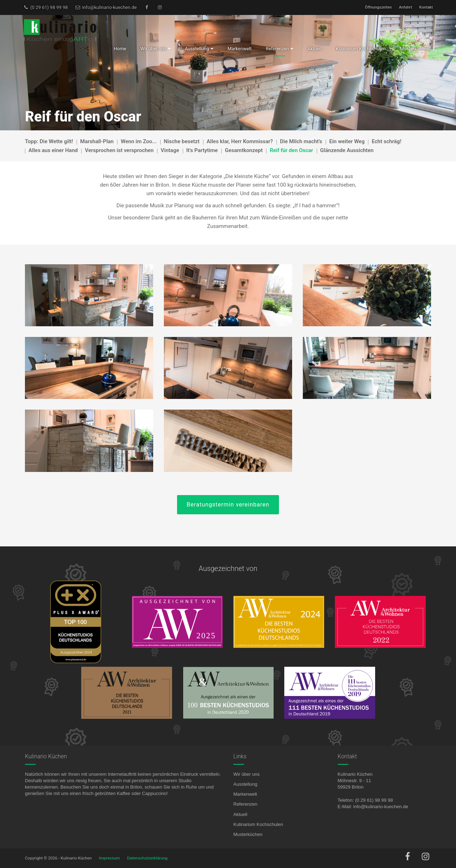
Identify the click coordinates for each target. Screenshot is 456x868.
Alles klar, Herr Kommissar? (240, 141)
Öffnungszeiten (378, 7)
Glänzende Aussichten (347, 150)
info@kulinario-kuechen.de (106, 7)
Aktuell (240, 814)
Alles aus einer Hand (53, 150)
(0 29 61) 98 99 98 (45, 7)
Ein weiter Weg (347, 141)
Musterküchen (248, 834)
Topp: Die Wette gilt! (49, 141)
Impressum (110, 858)
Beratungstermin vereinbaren (228, 505)
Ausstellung (245, 784)
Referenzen (245, 804)
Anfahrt (406, 7)
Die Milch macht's (301, 141)
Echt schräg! (386, 141)
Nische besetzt (182, 141)
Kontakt (426, 7)
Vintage (170, 150)
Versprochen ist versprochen (119, 150)
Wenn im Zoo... (139, 141)
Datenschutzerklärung (147, 858)
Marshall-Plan (97, 141)
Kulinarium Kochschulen (258, 824)
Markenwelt (245, 794)
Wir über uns (247, 774)
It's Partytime (202, 150)
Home (120, 49)
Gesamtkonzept (244, 150)
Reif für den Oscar (291, 150)
